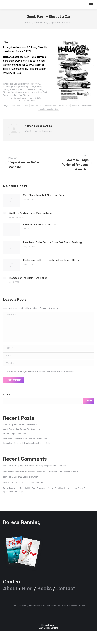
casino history (36, 106)
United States (23, 95)
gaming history (64, 106)
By (19, 98)
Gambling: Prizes (27, 87)
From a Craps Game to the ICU (39, 225)
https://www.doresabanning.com (39, 131)
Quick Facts (43, 92)
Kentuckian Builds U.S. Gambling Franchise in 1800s (51, 260)
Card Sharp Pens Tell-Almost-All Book (44, 195)
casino (26, 106)
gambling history (50, 106)
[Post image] (12, 200)
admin (6, 466)
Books (45, 588)
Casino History (20, 84)
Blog (27, 588)
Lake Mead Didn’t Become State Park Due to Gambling (52, 242)
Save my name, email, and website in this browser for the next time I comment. (40, 372)
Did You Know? (34, 84)
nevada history (53, 109)
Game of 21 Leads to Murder (25, 477)
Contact (66, 588)
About (10, 588)
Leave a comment (27, 101)
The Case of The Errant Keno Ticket (28, 278)
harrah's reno (87, 106)
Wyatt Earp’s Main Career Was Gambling (30, 213)
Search (7, 395)
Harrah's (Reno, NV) (19, 89)
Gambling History (11, 87)
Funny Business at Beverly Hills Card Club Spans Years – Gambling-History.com (39, 488)
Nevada (32, 89)
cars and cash (16, 106)
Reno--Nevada (9, 95)
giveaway (76, 106)
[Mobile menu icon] (91, 5)
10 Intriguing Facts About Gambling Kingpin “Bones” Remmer (39, 466)
